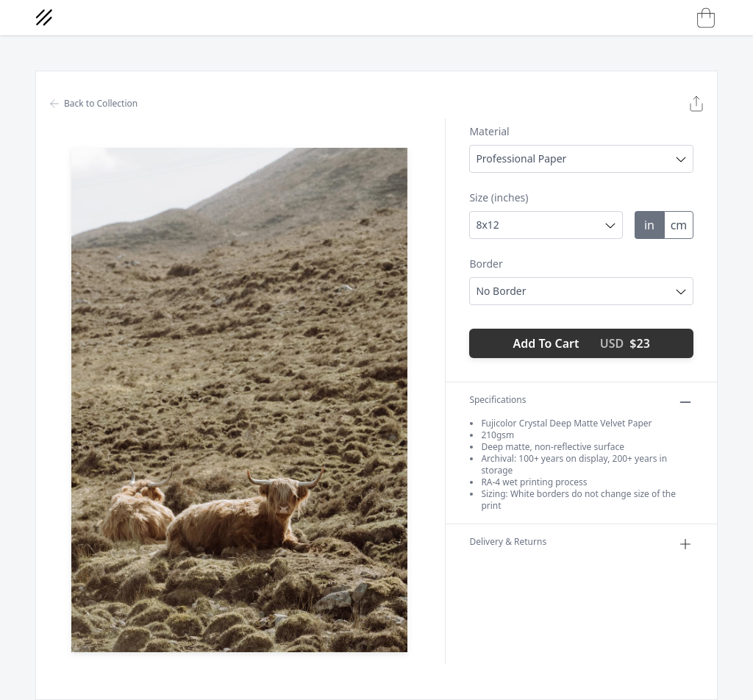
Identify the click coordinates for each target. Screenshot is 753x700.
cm (679, 225)
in (649, 225)
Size (499, 197)
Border (486, 264)
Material (489, 131)
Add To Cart (582, 343)
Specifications (581, 402)
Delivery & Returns (581, 544)
